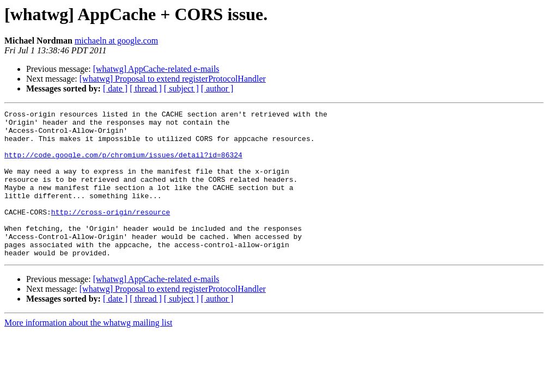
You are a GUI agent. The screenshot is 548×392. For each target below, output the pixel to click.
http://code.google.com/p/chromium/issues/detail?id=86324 (123, 164)
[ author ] (217, 88)
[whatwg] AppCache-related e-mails (156, 69)
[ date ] (115, 88)
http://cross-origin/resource (111, 233)
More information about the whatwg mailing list (88, 352)
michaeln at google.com (116, 41)
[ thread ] (146, 88)
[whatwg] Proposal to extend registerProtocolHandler (173, 79)
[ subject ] (181, 88)
